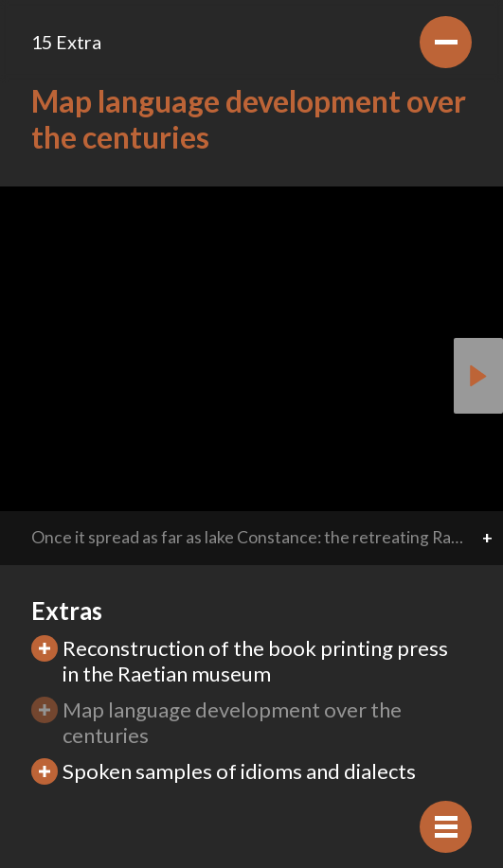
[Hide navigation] (446, 827)
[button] (478, 376)
